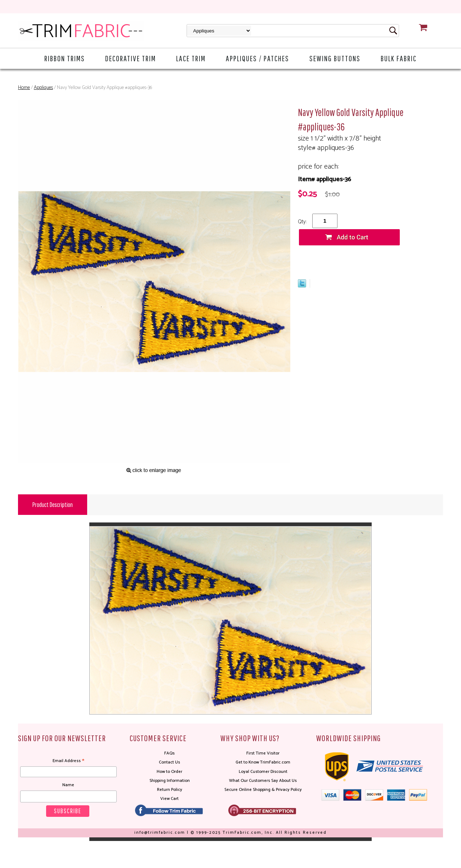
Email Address (68, 761)
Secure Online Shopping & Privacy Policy (263, 790)
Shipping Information (170, 781)
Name (68, 785)
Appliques (43, 88)
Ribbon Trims (65, 58)
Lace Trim (191, 58)
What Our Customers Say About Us (263, 781)
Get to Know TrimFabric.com (263, 762)
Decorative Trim (131, 58)
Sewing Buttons (335, 58)
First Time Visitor (263, 753)
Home (24, 88)
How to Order (169, 772)
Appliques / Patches (258, 58)
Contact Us (169, 762)
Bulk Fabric (399, 58)
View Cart (169, 799)
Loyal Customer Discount (263, 772)
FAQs (169, 753)
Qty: (302, 222)
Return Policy (170, 790)
